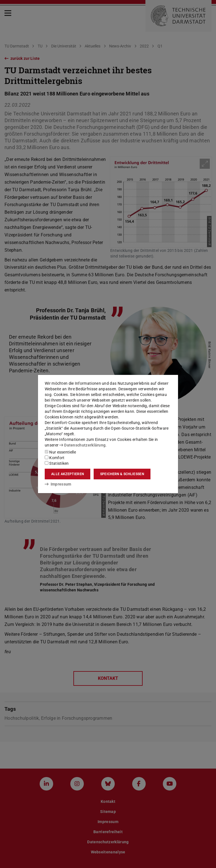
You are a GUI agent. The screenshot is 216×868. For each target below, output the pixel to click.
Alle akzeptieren (67, 474)
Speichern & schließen (122, 474)
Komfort (55, 458)
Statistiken (57, 463)
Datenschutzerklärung (82, 445)
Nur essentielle (60, 452)
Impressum (58, 484)
